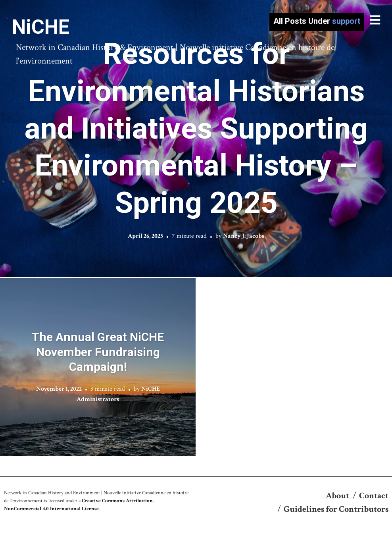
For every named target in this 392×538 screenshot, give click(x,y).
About (337, 496)
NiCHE (41, 27)
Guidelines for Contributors (336, 509)
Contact (374, 496)
